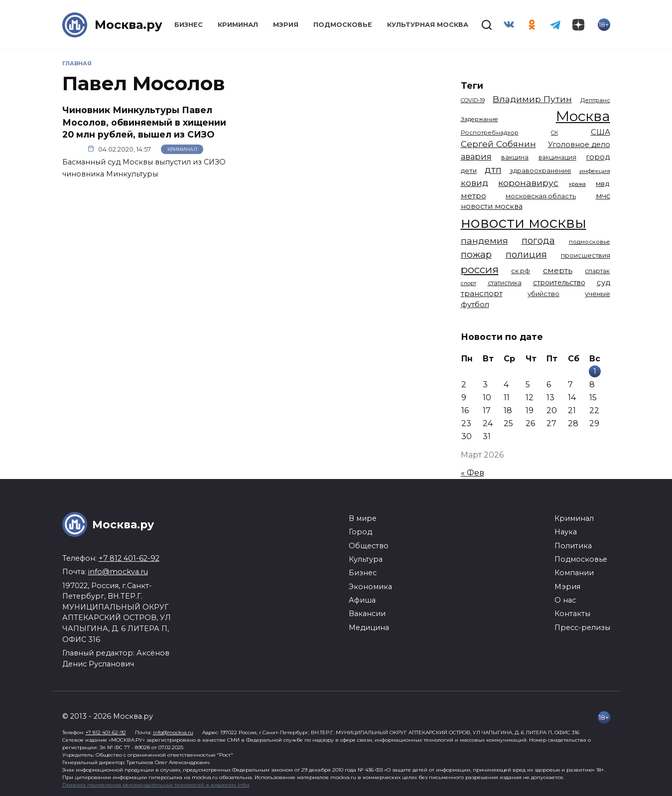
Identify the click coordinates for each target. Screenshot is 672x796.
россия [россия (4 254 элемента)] (480, 269)
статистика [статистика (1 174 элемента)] (505, 283)
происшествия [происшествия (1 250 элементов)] (586, 255)
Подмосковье (343, 25)
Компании (574, 573)
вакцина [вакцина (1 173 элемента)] (515, 157)
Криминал (238, 25)
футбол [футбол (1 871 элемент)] (475, 304)
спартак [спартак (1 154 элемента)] (597, 271)
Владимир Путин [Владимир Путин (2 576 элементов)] (532, 99)
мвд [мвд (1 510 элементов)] (603, 183)
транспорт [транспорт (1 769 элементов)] (482, 294)
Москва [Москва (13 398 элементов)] (583, 116)
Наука (566, 532)
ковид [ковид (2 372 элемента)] (474, 183)
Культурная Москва (428, 25)
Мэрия (286, 25)
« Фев (472, 473)
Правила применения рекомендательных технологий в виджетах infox (156, 785)
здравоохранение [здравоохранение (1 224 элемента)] (540, 171)
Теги (472, 85)
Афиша (362, 600)
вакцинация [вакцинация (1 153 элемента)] (557, 157)
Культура (366, 559)
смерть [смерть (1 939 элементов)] (558, 270)
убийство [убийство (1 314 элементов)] (543, 294)
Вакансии (367, 614)
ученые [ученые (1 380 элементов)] (598, 294)
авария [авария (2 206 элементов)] (476, 157)
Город (360, 532)
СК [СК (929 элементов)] (554, 133)
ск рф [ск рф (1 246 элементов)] (521, 271)
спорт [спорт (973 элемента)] (469, 283)
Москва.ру (129, 25)
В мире (363, 518)
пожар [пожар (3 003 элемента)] (476, 254)
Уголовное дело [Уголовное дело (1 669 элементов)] (579, 145)
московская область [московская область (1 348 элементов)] (541, 196)
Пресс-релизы (582, 628)
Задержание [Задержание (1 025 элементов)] (479, 119)
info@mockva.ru (118, 572)
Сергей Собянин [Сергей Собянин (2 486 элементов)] (498, 144)
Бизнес (189, 25)
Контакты (572, 614)
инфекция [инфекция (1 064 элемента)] (595, 171)
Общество (369, 546)
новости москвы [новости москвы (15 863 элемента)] (524, 223)
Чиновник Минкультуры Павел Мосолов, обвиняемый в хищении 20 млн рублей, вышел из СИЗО (144, 122)
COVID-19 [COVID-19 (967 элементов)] (473, 100)
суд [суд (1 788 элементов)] (604, 283)
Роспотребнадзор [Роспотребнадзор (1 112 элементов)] (490, 133)
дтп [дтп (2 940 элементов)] (493, 170)
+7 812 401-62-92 (129, 558)
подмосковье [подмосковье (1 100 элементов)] (590, 242)
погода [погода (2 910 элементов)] (538, 240)
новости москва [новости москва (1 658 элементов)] (492, 206)
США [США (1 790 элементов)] (601, 132)
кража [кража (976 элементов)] (577, 184)
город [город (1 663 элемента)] (598, 157)
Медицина (369, 628)
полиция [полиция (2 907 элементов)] (526, 254)
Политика (573, 546)
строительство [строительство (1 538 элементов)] (559, 283)
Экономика (370, 587)
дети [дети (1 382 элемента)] (469, 170)
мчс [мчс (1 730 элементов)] (603, 196)
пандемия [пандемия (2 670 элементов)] (484, 240)
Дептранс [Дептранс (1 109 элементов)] (595, 100)
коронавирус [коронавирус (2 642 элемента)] (528, 183)
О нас (565, 600)
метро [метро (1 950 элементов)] (473, 196)
